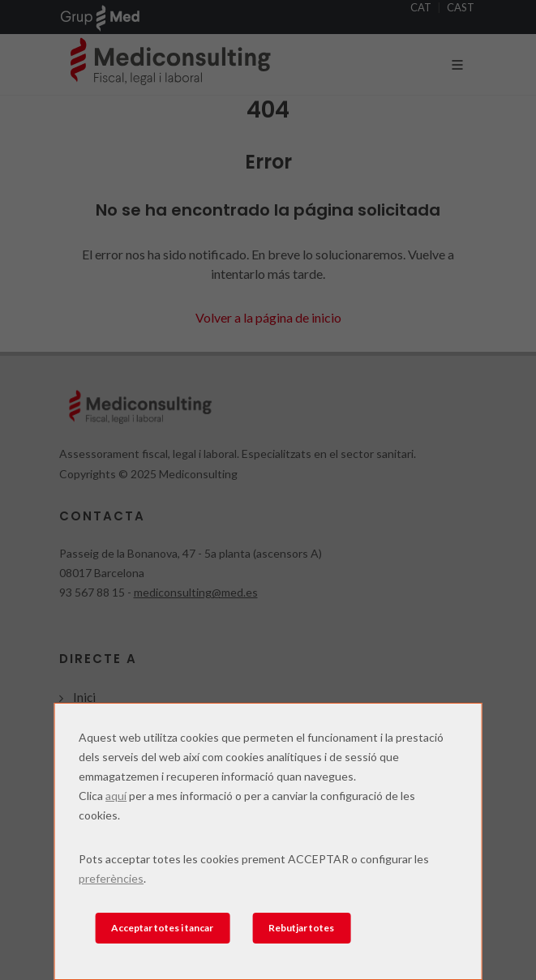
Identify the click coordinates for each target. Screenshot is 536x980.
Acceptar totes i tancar (162, 928)
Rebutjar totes (301, 928)
